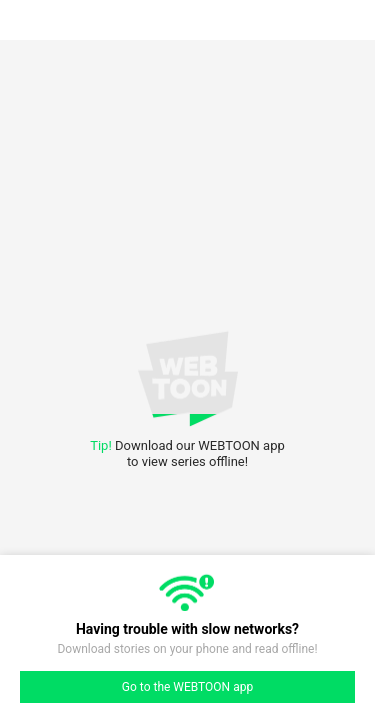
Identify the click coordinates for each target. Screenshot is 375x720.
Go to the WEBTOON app (187, 687)
